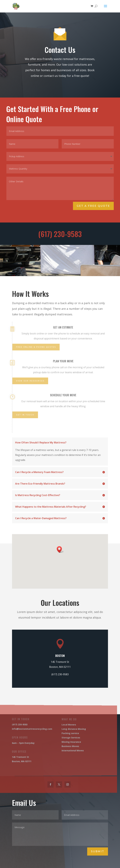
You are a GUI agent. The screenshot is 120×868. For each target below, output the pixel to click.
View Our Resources (29, 381)
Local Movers (64, 725)
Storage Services (65, 738)
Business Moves (65, 746)
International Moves (67, 750)
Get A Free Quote (94, 206)
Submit (98, 851)
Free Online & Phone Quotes (35, 347)
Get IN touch (25, 415)
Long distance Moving (68, 729)
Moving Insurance (66, 742)
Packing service (65, 734)
